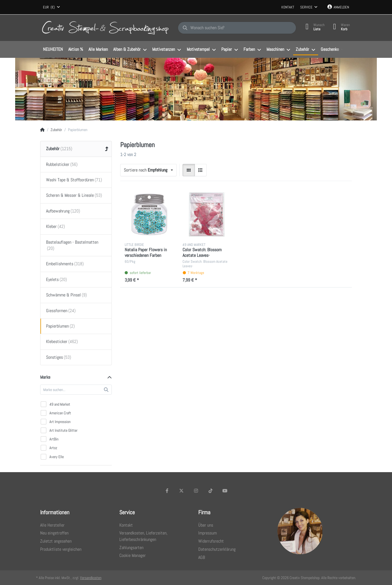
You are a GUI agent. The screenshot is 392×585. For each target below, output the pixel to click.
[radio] (189, 170)
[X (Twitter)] (182, 491)
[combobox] (51, 7)
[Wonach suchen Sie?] (237, 28)
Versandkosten (91, 578)
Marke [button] (45, 377)
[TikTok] (211, 491)
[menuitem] (53, 50)
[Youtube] (225, 491)
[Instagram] (196, 491)
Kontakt (288, 7)
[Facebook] (167, 491)
